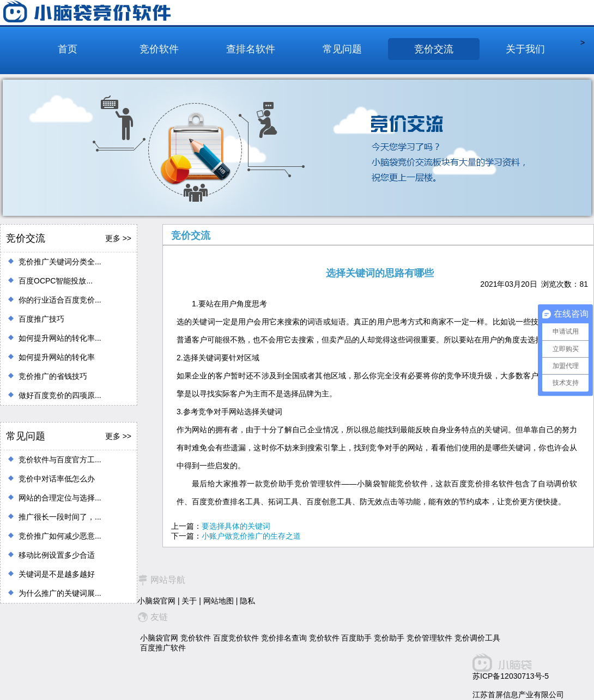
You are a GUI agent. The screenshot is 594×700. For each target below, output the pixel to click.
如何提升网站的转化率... (60, 338)
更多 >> (118, 238)
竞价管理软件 (429, 638)
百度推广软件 (163, 648)
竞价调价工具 (477, 638)
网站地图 (219, 601)
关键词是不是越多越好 (57, 574)
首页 (68, 49)
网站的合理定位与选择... (60, 498)
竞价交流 (434, 49)
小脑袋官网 (156, 601)
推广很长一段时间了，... (60, 517)
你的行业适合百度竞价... (60, 300)
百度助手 (356, 638)
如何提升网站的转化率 (57, 357)
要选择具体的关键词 (236, 526)
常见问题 (342, 49)
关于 (189, 601)
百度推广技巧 (41, 319)
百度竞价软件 (236, 638)
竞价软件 (159, 49)
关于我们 (525, 49)
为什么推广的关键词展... (60, 593)
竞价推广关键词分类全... (60, 262)
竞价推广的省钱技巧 (53, 376)
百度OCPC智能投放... (56, 281)
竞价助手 (389, 638)
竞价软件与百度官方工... (60, 460)
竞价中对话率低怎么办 (57, 479)
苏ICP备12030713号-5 (511, 676)
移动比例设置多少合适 (57, 555)
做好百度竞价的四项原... (60, 395)
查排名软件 (251, 49)
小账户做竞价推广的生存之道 (251, 536)
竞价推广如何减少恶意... (60, 536)
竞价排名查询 (284, 638)
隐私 (247, 601)
